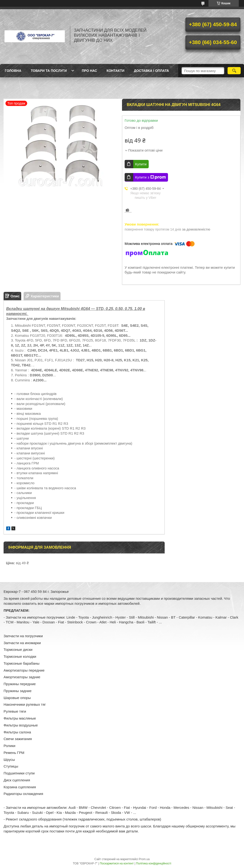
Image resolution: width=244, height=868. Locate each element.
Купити (141, 164)
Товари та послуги (49, 71)
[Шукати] (234, 71)
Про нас (89, 71)
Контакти (115, 71)
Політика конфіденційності (154, 863)
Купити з (150, 177)
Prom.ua (144, 859)
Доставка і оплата (151, 71)
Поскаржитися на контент (117, 863)
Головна (13, 71)
